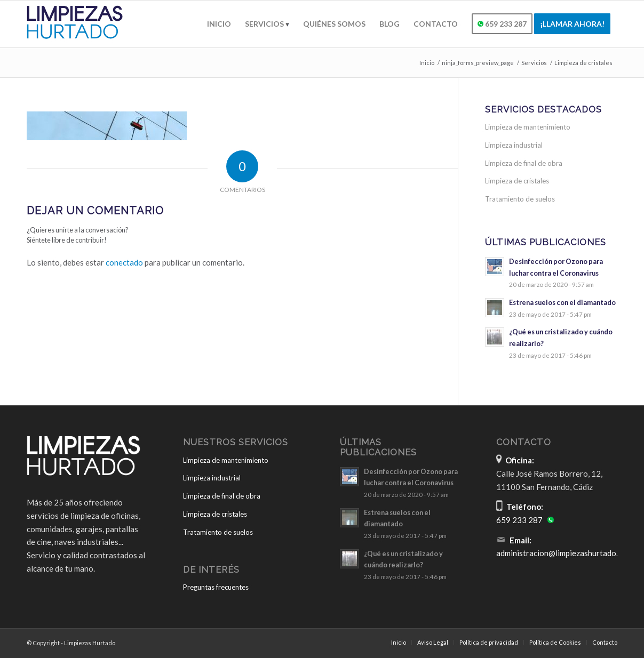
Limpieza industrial (514, 145)
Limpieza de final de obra (524, 163)
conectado (124, 262)
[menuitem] (219, 24)
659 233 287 (519, 520)
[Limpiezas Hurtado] (78, 24)
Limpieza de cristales (517, 181)
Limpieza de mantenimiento (528, 127)
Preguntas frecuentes (216, 587)
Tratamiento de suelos (520, 199)
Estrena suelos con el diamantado (562, 302)
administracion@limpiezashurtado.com (564, 553)
